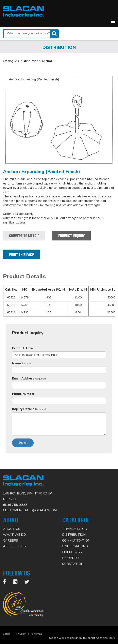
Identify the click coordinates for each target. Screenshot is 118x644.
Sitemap (37, 634)
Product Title (22, 348)
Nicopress (71, 558)
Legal (7, 634)
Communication (76, 541)
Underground (75, 546)
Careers (11, 541)
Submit (23, 443)
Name (16, 363)
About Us (12, 529)
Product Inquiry (71, 236)
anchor (47, 61)
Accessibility (15, 546)
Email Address (23, 378)
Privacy (21, 634)
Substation (73, 564)
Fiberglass (72, 552)
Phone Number (23, 394)
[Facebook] (7, 583)
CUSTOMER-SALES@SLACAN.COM (30, 510)
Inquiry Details (23, 409)
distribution (29, 61)
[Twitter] (29, 583)
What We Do (14, 535)
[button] (113, 21)
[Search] (55, 34)
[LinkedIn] (17, 583)
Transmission (75, 529)
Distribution (74, 535)
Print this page (22, 255)
